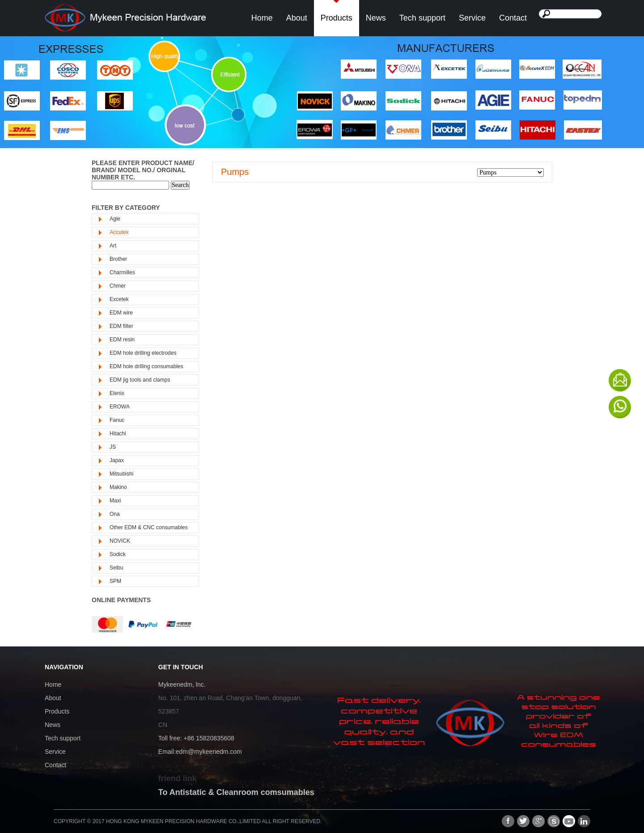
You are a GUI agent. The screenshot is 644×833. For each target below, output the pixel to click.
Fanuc (117, 420)
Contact (513, 18)
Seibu (117, 568)
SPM (115, 581)
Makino (118, 487)
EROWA (120, 407)
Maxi (115, 501)
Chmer (118, 286)
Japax (117, 460)
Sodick (118, 554)
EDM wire (121, 313)
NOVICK (120, 541)
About (297, 18)
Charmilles (122, 272)
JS (113, 447)
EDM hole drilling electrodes (143, 353)
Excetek (119, 299)
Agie (115, 219)
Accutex (119, 232)
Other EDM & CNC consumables (149, 527)
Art (113, 246)
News (376, 18)
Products (337, 18)
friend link (178, 778)
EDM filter (121, 326)
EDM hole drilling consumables (146, 366)
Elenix (117, 393)
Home (262, 18)
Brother (118, 259)
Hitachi (118, 433)
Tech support (422, 18)
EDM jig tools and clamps (140, 380)
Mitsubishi (121, 474)
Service (472, 18)
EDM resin (122, 340)
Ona (115, 514)
